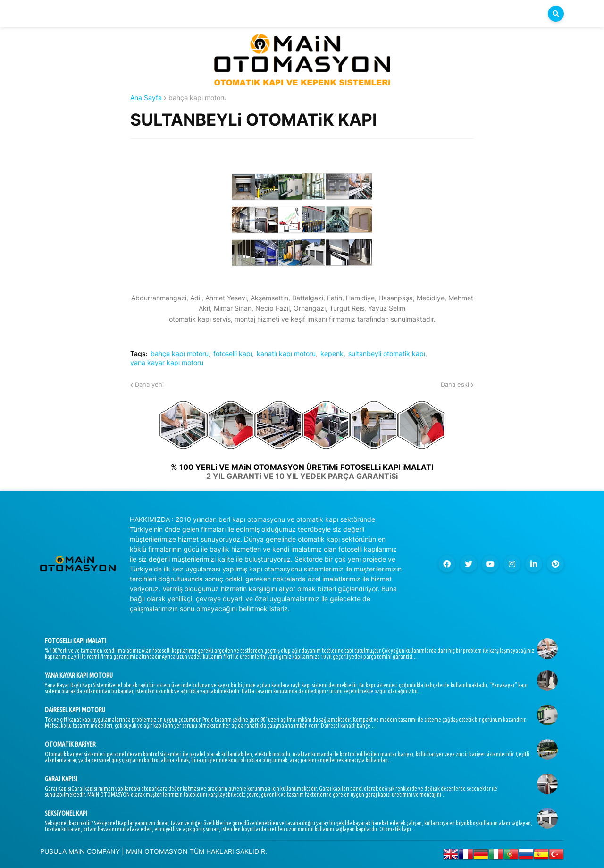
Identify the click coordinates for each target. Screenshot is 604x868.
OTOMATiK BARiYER (70, 744)
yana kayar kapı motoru (167, 363)
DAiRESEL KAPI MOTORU (75, 710)
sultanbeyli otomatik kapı (387, 354)
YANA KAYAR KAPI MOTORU (79, 675)
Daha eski (455, 384)
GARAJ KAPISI (61, 779)
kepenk (332, 354)
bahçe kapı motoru (197, 98)
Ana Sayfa (146, 98)
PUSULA (53, 851)
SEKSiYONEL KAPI (66, 813)
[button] (556, 14)
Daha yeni (149, 384)
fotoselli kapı (233, 354)
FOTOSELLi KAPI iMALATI (75, 641)
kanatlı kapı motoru (286, 354)
